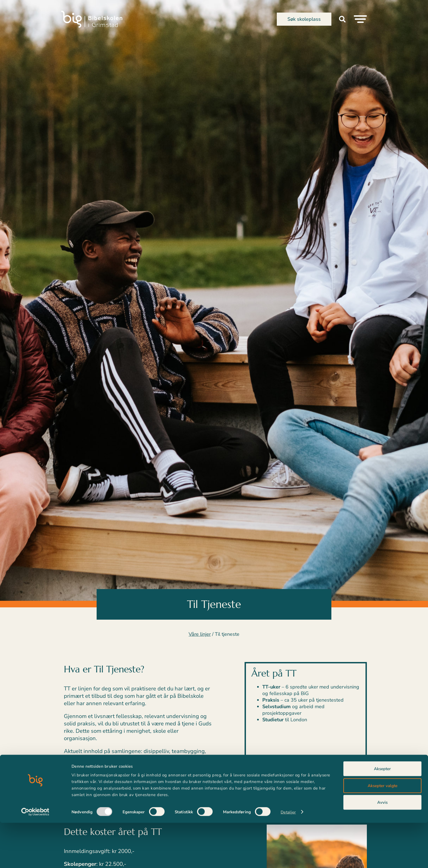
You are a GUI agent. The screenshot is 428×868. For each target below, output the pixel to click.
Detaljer (288, 857)
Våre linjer (200, 634)
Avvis (382, 848)
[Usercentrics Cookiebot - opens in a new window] (35, 857)
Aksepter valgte (383, 831)
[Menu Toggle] (360, 19)
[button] (342, 19)
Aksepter (382, 814)
